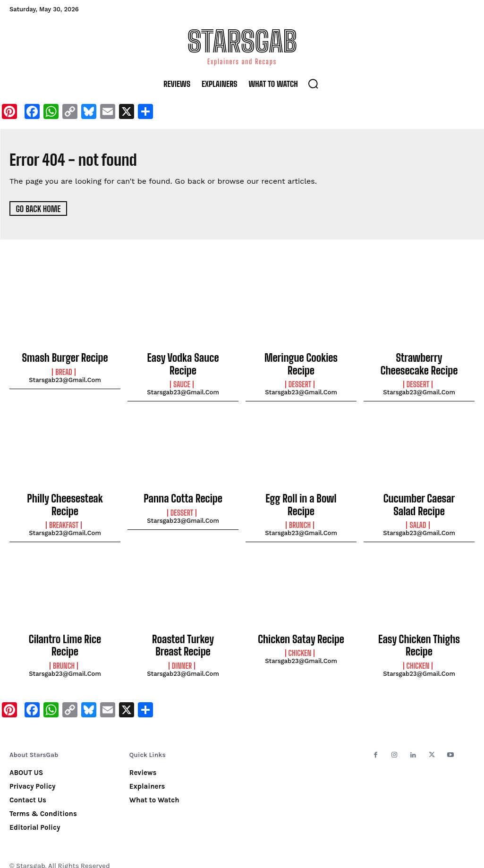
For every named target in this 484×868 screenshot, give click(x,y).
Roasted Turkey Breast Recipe (183, 635)
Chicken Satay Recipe (301, 630)
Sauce (182, 371)
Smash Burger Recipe (65, 357)
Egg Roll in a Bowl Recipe (301, 494)
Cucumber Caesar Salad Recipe (419, 499)
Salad (418, 517)
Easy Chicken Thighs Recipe (419, 635)
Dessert (300, 371)
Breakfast (64, 507)
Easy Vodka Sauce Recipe (183, 357)
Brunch (300, 507)
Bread (64, 371)
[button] (313, 84)
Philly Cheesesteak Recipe (65, 494)
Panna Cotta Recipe (183, 494)
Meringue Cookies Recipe (301, 357)
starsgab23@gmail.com (65, 379)
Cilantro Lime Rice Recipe (65, 630)
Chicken (300, 643)
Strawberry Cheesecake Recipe (419, 363)
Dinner (182, 653)
